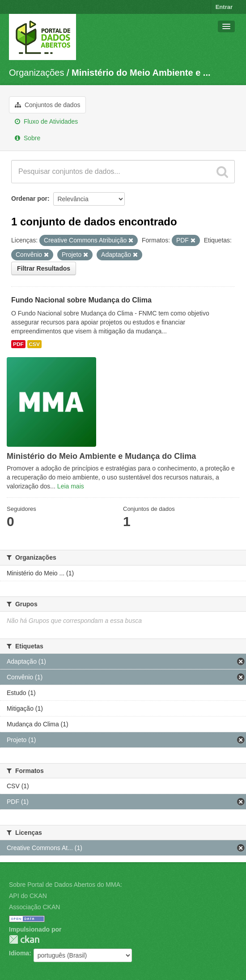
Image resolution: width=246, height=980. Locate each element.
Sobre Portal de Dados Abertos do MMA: (66, 885)
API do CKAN (28, 896)
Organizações (36, 73)
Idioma (19, 953)
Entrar (224, 7)
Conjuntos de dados (47, 105)
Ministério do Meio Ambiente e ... (141, 73)
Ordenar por (29, 199)
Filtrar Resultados (44, 268)
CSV (34, 344)
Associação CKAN (34, 907)
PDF (18, 344)
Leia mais (71, 486)
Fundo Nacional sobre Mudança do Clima (81, 300)
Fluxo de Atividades (46, 121)
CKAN (24, 939)
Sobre (28, 138)
